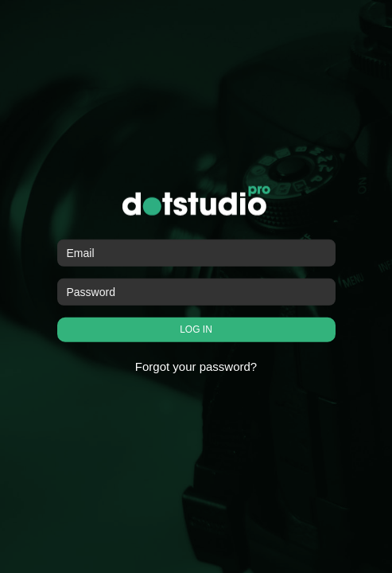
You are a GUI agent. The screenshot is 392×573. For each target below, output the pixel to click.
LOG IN (196, 329)
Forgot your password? (196, 366)
